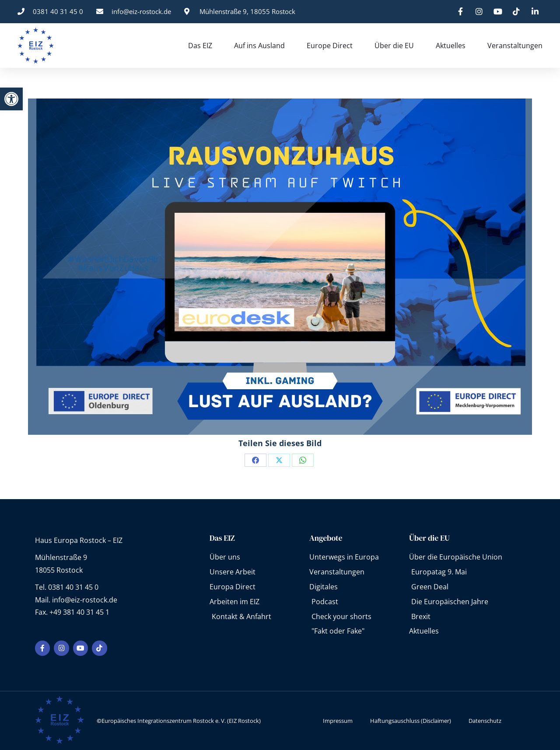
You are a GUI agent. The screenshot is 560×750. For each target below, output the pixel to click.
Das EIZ (200, 46)
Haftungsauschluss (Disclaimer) (411, 720)
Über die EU (394, 46)
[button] (11, 99)
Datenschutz (485, 720)
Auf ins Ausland (259, 46)
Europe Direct (330, 46)
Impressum (338, 720)
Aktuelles (451, 46)
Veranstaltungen (515, 46)
